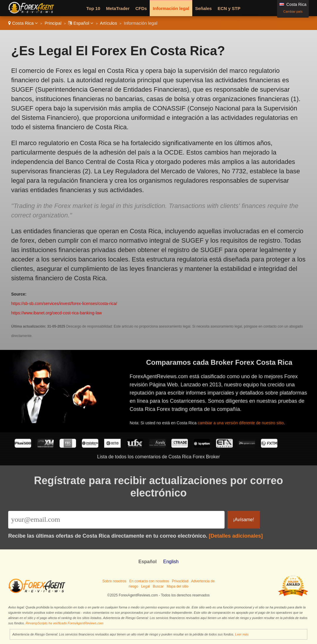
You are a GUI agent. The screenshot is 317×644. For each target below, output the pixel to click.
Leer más (242, 634)
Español (81, 23)
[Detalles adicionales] (236, 536)
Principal (53, 23)
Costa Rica (23, 23)
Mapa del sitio (178, 586)
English (171, 562)
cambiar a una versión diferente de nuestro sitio (245, 420)
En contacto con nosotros (149, 581)
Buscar (158, 586)
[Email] (116, 520)
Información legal (171, 8)
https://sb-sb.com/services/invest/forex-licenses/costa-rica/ (64, 303)
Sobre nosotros (114, 581)
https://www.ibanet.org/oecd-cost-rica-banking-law (57, 313)
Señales (204, 8)
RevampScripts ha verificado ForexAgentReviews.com (64, 623)
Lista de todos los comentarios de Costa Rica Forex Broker (158, 457)
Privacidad (180, 581)
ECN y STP (229, 8)
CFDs (141, 8)
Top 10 (93, 8)
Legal (145, 586)
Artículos (108, 23)
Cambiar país (293, 11)
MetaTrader (118, 8)
